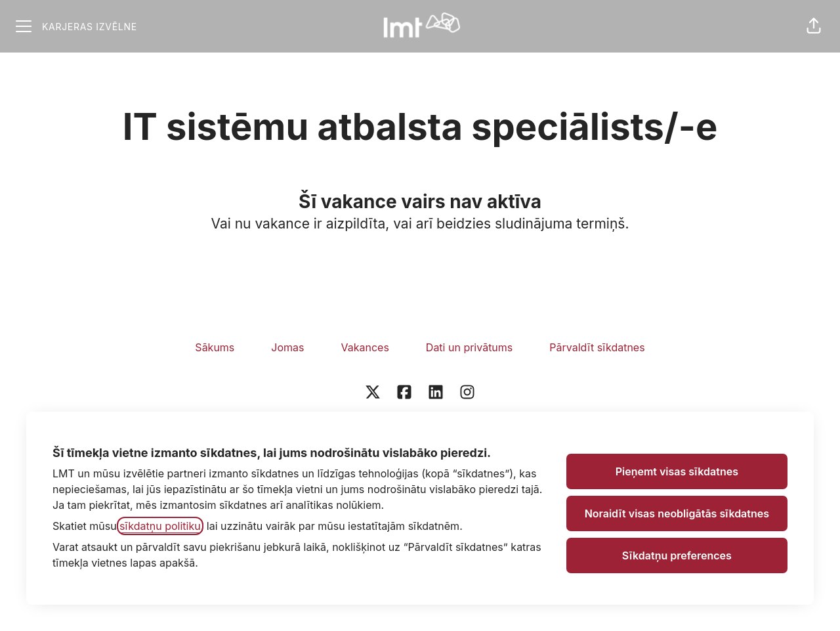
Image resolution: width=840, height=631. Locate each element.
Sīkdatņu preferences (677, 555)
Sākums (215, 347)
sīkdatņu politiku (160, 526)
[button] (814, 26)
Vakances (365, 347)
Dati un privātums (469, 347)
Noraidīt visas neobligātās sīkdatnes (677, 513)
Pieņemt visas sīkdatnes (677, 471)
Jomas (287, 347)
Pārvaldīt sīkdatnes (597, 347)
